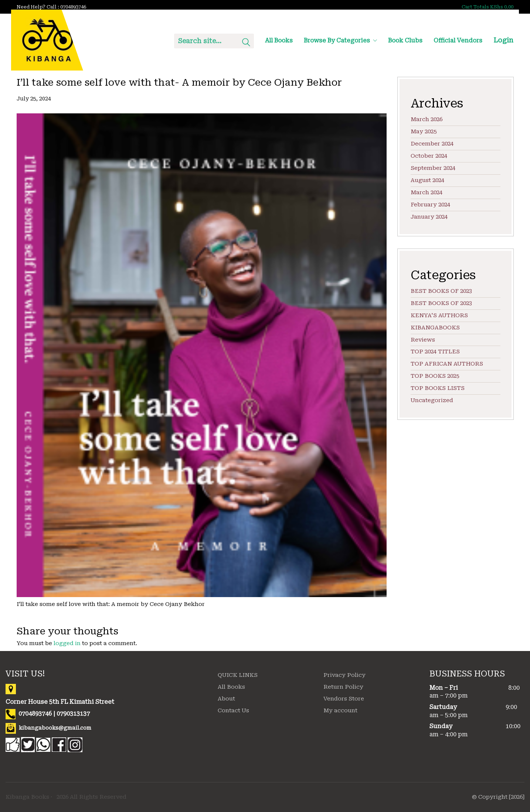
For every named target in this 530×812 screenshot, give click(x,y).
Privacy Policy (344, 675)
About (226, 699)
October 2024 (429, 156)
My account (340, 710)
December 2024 (432, 144)
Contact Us (233, 710)
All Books (231, 687)
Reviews (423, 340)
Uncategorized (432, 400)
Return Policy (343, 687)
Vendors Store (344, 699)
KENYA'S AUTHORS (439, 315)
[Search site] (246, 43)
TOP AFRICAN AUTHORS (447, 364)
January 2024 (429, 217)
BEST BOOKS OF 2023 (441, 291)
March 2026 (427, 119)
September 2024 (433, 168)
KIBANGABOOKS (435, 328)
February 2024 (430, 205)
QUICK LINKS (238, 675)
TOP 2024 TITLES (435, 352)
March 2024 (427, 192)
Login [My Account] (503, 40)
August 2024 (427, 180)
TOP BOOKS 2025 (435, 376)
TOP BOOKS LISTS (438, 388)
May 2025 (424, 131)
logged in (67, 643)
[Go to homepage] (47, 40)
